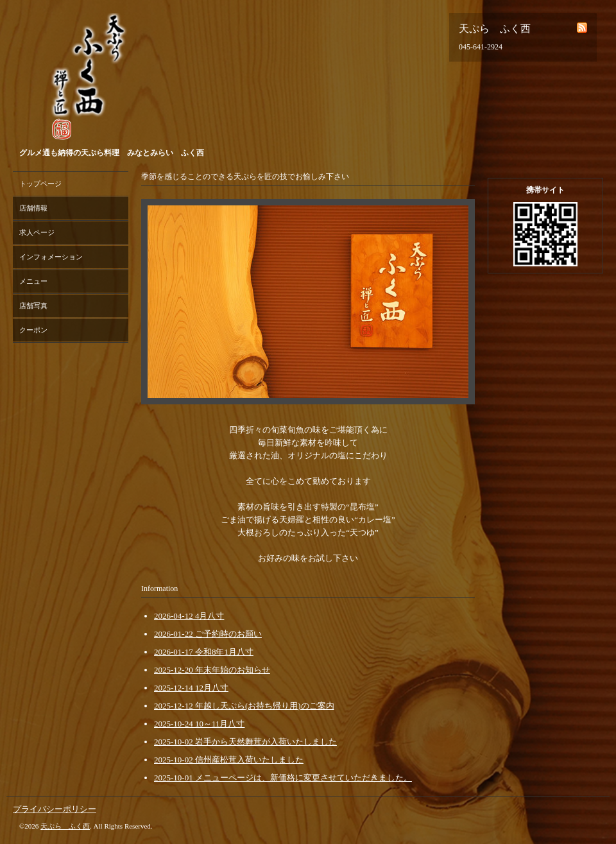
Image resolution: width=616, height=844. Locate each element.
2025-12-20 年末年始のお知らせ (212, 670)
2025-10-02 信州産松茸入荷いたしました (229, 760)
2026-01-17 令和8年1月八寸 (204, 652)
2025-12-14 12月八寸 (191, 688)
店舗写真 (33, 306)
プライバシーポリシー (55, 809)
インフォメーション (51, 257)
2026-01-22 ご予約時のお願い (208, 634)
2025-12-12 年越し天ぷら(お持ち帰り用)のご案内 (244, 706)
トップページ (40, 184)
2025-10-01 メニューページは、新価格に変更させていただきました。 (283, 778)
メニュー (33, 281)
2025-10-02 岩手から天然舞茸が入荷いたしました (245, 742)
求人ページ (37, 232)
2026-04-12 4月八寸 (189, 616)
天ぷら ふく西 (65, 826)
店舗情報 (33, 208)
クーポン (33, 330)
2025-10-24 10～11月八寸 (199, 724)
